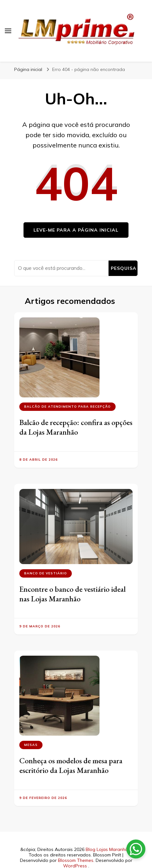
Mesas (31, 745)
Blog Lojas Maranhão (108, 849)
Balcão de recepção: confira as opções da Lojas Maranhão (76, 427)
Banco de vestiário (46, 573)
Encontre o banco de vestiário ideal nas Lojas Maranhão (72, 594)
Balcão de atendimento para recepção (67, 407)
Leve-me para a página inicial (76, 230)
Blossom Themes (76, 860)
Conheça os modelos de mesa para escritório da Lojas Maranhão (71, 765)
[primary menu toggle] (8, 31)
